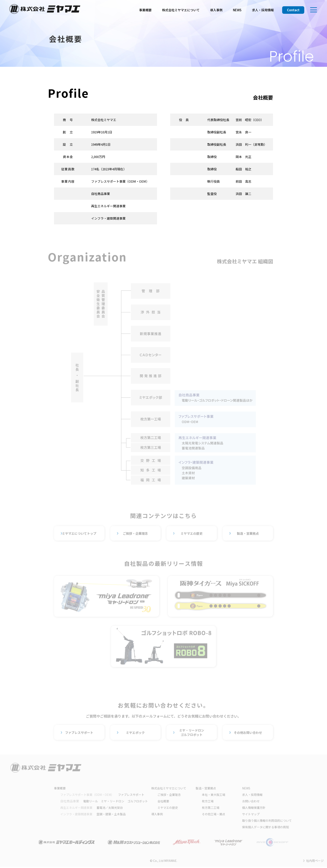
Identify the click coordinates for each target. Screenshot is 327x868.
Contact (293, 10)
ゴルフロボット (138, 802)
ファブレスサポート (79, 733)
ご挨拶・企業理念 (135, 534)
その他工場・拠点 (214, 815)
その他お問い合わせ (248, 733)
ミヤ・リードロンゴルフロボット (192, 733)
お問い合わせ (251, 802)
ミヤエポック (135, 733)
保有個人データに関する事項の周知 (265, 828)
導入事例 (216, 10)
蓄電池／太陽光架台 (92, 809)
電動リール (91, 802)
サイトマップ (251, 815)
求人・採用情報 (263, 10)
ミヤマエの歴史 (192, 534)
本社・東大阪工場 (214, 796)
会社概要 (163, 802)
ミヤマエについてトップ (79, 534)
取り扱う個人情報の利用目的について (267, 821)
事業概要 (145, 10)
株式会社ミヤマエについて (181, 10)
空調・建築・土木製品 (93, 815)
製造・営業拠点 (248, 534)
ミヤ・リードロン (113, 802)
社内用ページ (315, 862)
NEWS (237, 10)
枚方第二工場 (211, 809)
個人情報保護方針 (254, 809)
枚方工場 (208, 802)
